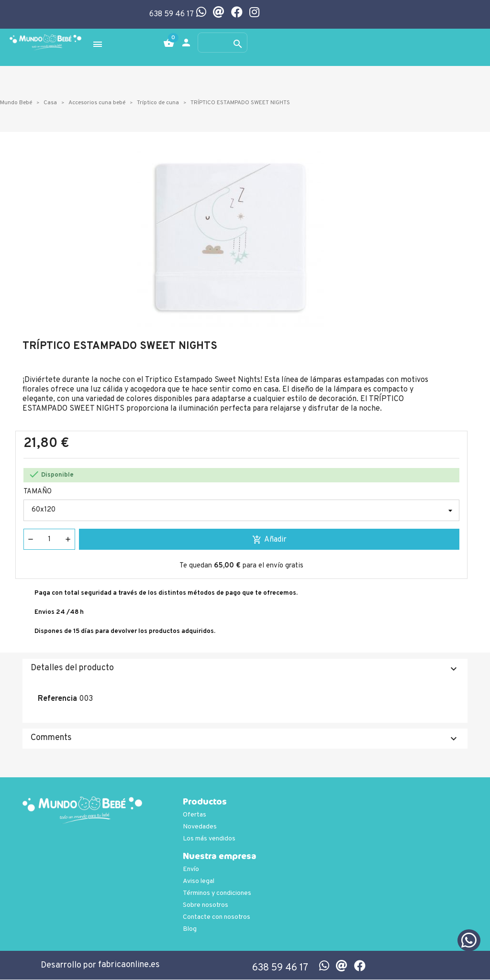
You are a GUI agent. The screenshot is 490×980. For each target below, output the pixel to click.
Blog (190, 930)
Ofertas (195, 815)
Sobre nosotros (206, 906)
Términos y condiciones (217, 894)
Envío (191, 870)
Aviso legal (199, 882)
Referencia (57, 699)
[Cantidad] (49, 540)
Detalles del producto (245, 669)
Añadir (269, 540)
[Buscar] (223, 43)
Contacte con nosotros (217, 918)
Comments (245, 739)
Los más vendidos (209, 839)
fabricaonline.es (129, 965)
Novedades (200, 827)
